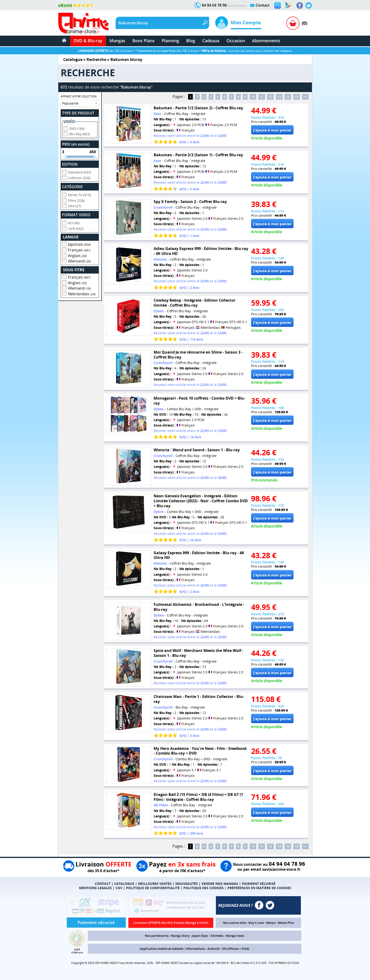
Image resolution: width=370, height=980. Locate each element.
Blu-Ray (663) (80, 133)
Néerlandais (82, 293)
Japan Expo (200, 936)
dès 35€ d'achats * (106, 51)
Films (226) (76, 200)
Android (213, 949)
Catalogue (73, 59)
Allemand (79, 260)
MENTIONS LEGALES (95, 888)
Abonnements (266, 41)
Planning (170, 41)
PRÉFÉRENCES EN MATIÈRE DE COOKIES (259, 888)
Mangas (117, 41)
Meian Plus (286, 923)
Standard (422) (80, 171)
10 (253, 97)
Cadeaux (211, 41)
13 (279, 97)
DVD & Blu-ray (88, 41)
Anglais (77, 255)
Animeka (217, 936)
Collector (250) (79, 177)
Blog (191, 41)
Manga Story (180, 936)
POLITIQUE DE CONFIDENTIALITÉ (153, 888)
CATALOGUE (124, 884)
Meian (271, 923)
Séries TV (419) (79, 194)
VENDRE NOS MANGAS (220, 884)
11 (262, 97)
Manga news (235, 936)
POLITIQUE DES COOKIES (204, 888)
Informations (195, 949)
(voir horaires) (237, 6)
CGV (119, 888)
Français (79, 249)
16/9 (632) (76, 228)
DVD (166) (77, 128)
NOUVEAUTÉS (187, 884)
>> (305, 97)
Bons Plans (143, 41)
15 (297, 97)
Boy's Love (256, 923)
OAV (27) (75, 205)
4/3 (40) (74, 222)
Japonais (79, 244)
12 (270, 97)
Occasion (236, 41)
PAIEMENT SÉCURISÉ (259, 884)
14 (288, 97)
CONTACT (103, 884)
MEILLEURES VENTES (155, 884)
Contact (263, 5)
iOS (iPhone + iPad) (235, 949)
